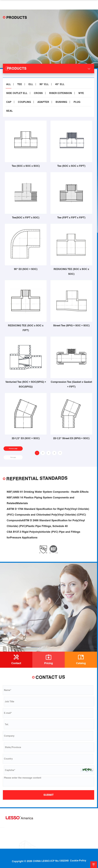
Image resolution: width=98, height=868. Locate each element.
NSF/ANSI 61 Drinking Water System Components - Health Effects (48, 497)
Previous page (13, 449)
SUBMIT (49, 795)
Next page (13, 457)
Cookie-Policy (78, 852)
